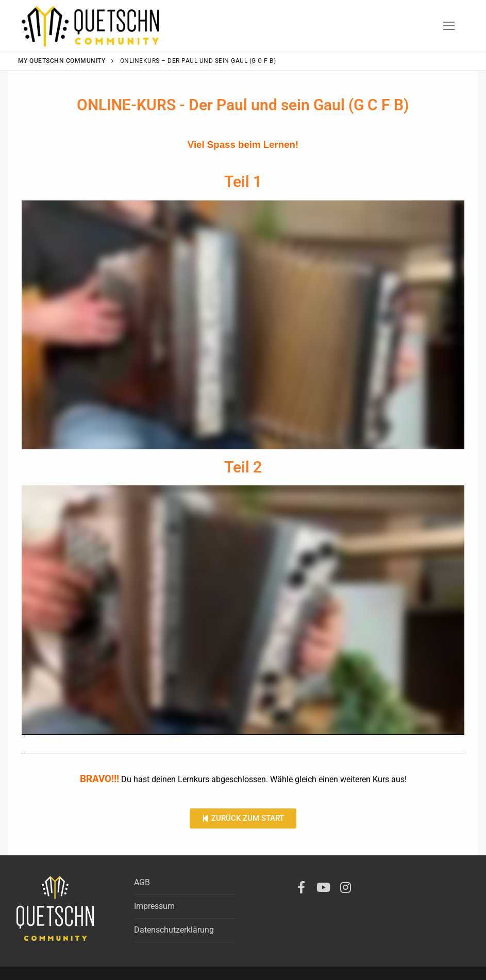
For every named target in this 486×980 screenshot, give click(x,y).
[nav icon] (449, 26)
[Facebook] (301, 887)
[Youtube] (323, 887)
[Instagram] (346, 887)
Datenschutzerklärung (174, 930)
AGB (142, 882)
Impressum (154, 906)
